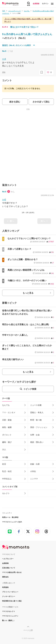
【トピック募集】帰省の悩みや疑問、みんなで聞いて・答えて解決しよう (28, 20)
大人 (4, 449)
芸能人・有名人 (37, 412)
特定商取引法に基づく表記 (12, 601)
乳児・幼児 (7, 471)
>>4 (4, 59)
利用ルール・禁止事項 (10, 517)
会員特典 (5, 563)
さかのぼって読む (41, 102)
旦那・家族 (7, 420)
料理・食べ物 (36, 420)
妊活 (4, 464)
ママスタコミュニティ (10, 616)
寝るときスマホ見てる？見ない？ (24, 27)
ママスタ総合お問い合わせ (12, 572)
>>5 (4, 200)
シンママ (34, 479)
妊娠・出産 (35, 464)
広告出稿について (9, 568)
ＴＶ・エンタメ (9, 412)
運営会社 (5, 577)
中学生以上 (7, 479)
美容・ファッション (39, 427)
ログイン (45, 4)
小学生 (33, 471)
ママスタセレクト (9, 611)
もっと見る (28, 293)
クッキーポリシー (9, 596)
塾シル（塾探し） (9, 620)
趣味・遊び (7, 442)
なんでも (6, 405)
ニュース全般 (36, 405)
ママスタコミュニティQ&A (12, 522)
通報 (4, 72)
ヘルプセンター (8, 559)
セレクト (6, 493)
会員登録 (36, 4)
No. (4, 51)
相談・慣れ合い (37, 442)
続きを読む (15, 102)
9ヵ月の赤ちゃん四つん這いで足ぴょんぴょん (27, 34)
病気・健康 (7, 427)
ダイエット (7, 435)
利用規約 (5, 587)
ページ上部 (28, 630)
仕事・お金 (35, 435)
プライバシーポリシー (10, 592)
